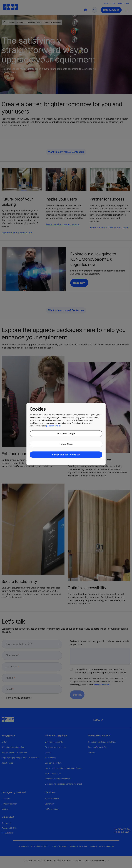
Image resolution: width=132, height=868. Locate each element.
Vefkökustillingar (66, 434)
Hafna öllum (66, 444)
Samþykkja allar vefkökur (66, 455)
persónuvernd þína (54, 426)
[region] (66, 434)
